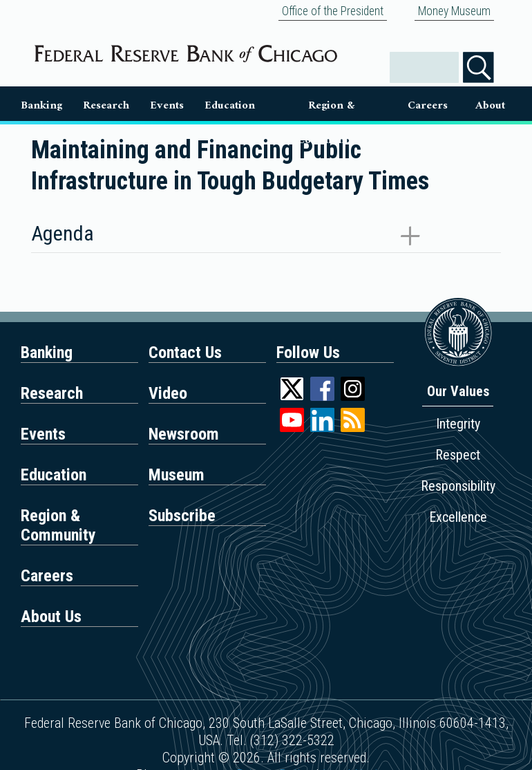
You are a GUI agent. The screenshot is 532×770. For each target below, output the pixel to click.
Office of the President (333, 11)
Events (167, 105)
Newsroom (184, 434)
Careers (428, 105)
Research (106, 105)
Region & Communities (331, 108)
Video (168, 393)
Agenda (63, 233)
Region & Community (58, 525)
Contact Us (185, 353)
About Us (490, 108)
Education (230, 105)
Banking (41, 105)
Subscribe (182, 516)
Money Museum (454, 11)
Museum (177, 475)
